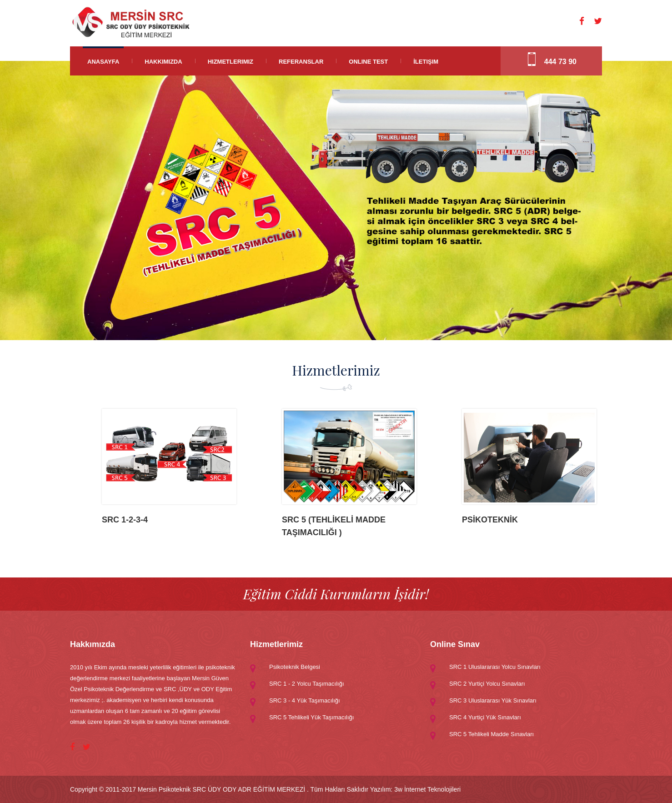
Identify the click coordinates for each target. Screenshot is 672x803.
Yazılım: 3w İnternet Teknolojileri (415, 789)
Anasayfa (103, 62)
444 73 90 (560, 62)
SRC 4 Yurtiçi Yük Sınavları (485, 717)
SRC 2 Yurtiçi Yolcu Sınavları (487, 684)
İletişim (426, 62)
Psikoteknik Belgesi (295, 667)
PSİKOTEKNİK (490, 520)
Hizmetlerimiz (231, 62)
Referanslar (301, 62)
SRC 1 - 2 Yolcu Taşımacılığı (307, 684)
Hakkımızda (163, 62)
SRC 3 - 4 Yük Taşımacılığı (305, 700)
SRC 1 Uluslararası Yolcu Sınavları (495, 667)
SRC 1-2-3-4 (125, 520)
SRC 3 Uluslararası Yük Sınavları (493, 700)
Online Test (368, 62)
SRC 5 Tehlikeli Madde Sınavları (491, 734)
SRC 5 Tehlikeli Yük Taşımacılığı (311, 717)
